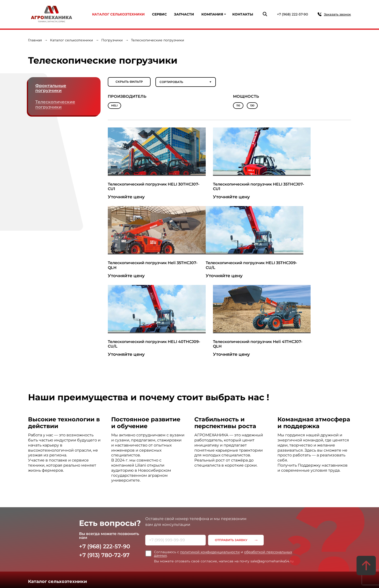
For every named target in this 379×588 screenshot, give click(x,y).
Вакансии (246, 528)
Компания (212, 14)
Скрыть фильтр (129, 82)
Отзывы (187, 528)
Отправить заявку (232, 462)
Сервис (159, 14)
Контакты (243, 14)
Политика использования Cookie (207, 554)
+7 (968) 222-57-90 (292, 14)
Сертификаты (168, 528)
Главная (35, 40)
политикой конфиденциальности (210, 474)
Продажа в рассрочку (105, 528)
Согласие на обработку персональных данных (217, 559)
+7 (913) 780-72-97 (106, 477)
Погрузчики (112, 40)
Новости (202, 528)
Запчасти (184, 14)
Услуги (35, 521)
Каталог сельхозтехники (118, 14)
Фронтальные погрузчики (51, 88)
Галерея (230, 528)
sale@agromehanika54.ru (129, 575)
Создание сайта (292, 577)
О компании (146, 528)
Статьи (216, 528)
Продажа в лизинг (72, 528)
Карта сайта (191, 576)
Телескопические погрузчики (56, 105)
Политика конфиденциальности (207, 548)
